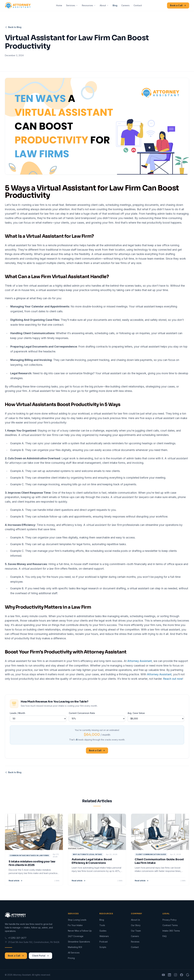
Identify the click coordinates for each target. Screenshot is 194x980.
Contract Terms (170, 925)
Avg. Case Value (136, 713)
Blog (115, 5)
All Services (74, 953)
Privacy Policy (170, 920)
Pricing (71, 958)
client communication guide (151, 854)
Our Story (136, 925)
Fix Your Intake (75, 925)
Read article (16, 881)
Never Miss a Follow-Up (80, 931)
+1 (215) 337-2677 (16, 938)
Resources (89, 5)
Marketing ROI (75, 947)
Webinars (104, 936)
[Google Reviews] (188, 975)
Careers (125, 5)
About (104, 5)
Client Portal (40, 956)
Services (72, 5)
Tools (102, 925)
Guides (103, 931)
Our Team (136, 931)
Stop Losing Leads (77, 920)
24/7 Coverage (76, 936)
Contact (138, 5)
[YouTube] (163, 975)
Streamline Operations (79, 942)
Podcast (104, 942)
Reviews (135, 942)
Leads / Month (18, 713)
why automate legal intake (87, 854)
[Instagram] (176, 975)
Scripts (103, 947)
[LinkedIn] (169, 975)
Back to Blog (13, 27)
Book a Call (178, 5)
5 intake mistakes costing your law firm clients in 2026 (32, 863)
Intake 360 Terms (171, 931)
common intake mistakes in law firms (29, 855)
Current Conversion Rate (82, 713)
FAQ (165, 936)
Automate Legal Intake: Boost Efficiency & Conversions (92, 861)
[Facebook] (182, 975)
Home (59, 5)
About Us (135, 920)
